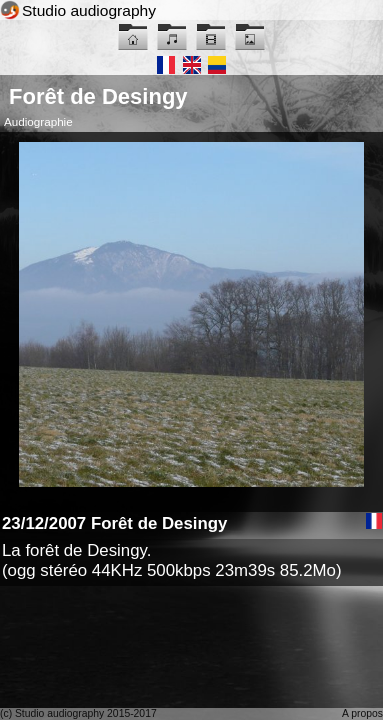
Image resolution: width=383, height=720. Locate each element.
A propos (362, 713)
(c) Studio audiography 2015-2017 (78, 713)
